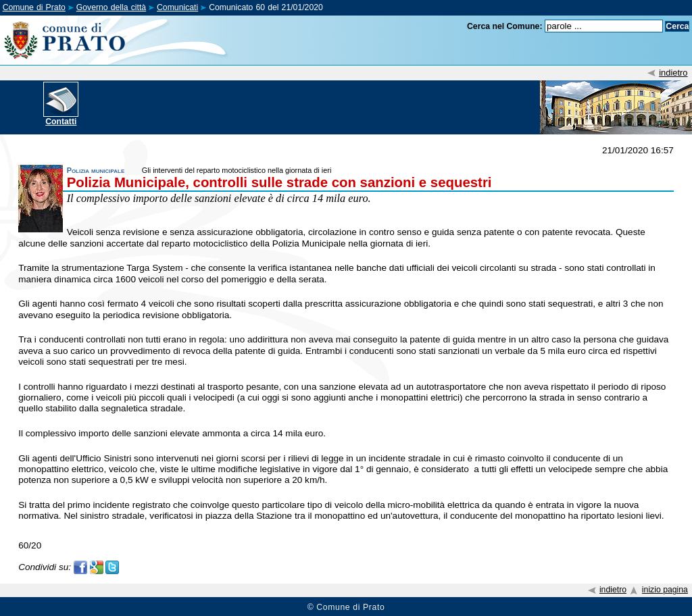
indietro (673, 73)
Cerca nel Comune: (505, 26)
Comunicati (177, 7)
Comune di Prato (34, 7)
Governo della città (111, 7)
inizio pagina (665, 590)
